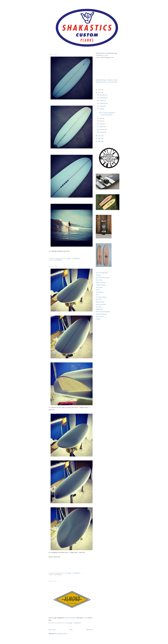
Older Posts (89, 630)
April (101, 124)
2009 (99, 141)
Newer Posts (52, 630)
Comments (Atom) (62, 634)
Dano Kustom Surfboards (103, 312)
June (101, 118)
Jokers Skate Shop (101, 304)
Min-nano (99, 299)
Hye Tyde (98, 307)
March (102, 127)
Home (71, 630)
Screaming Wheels (101, 297)
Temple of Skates (101, 285)
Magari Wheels (100, 302)
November (103, 98)
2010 (99, 138)
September (103, 103)
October (102, 100)
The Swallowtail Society (103, 278)
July (101, 109)
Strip (97, 295)
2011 (99, 136)
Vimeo (115, 82)
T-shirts (85, 618)
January (102, 132)
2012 (99, 93)
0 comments (76, 259)
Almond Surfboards (70, 618)
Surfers (98, 290)
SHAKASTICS (107, 82)
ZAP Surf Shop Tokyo (102, 273)
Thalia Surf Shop (101, 282)
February (102, 129)
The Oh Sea (99, 280)
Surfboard (58, 260)
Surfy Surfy (99, 287)
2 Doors (98, 319)
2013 (99, 90)
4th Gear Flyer (100, 317)
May (101, 121)
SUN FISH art (100, 292)
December (103, 95)
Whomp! (98, 275)
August (102, 106)
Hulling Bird (99, 309)
